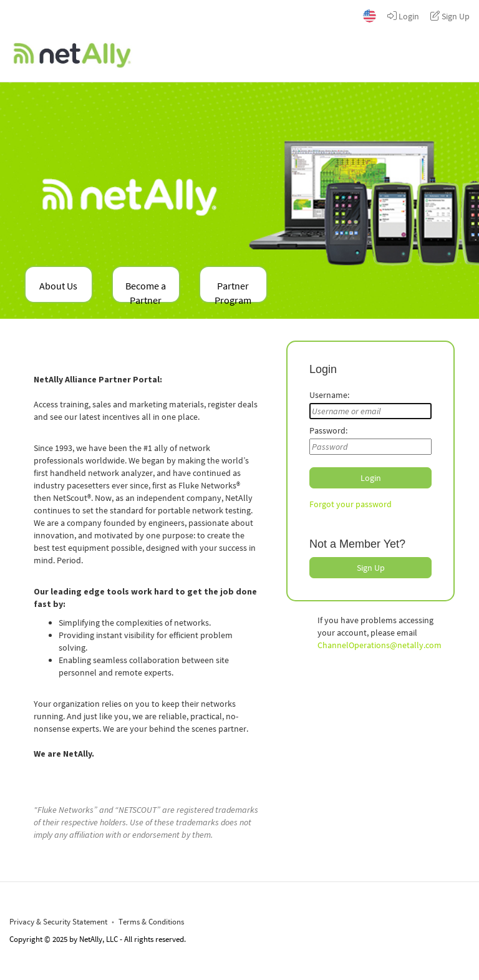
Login (403, 16)
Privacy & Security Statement (58, 922)
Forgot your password (351, 504)
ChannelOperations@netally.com (380, 645)
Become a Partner (146, 291)
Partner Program (233, 291)
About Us (58, 286)
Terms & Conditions (151, 922)
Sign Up (450, 16)
